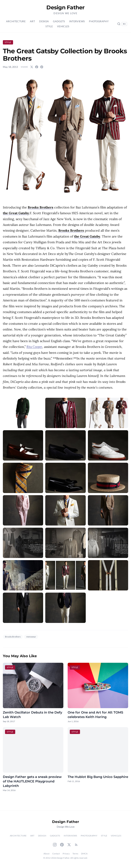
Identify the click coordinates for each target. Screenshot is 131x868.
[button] (65, 136)
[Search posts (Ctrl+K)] (122, 24)
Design (44, 21)
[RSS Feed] (76, 845)
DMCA (84, 854)
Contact (56, 854)
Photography (99, 21)
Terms (75, 854)
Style (49, 26)
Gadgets (59, 21)
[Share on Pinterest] (42, 67)
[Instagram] (55, 845)
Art (32, 21)
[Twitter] (69, 845)
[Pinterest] (62, 845)
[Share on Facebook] (37, 67)
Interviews (77, 21)
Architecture (16, 21)
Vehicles (63, 26)
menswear (31, 637)
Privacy (66, 854)
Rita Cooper (34, 347)
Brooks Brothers (13, 637)
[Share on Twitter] (32, 67)
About (46, 854)
